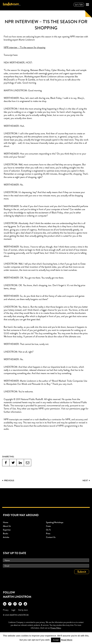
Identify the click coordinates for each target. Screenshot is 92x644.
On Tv (48, 530)
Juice (26, 610)
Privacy (6, 610)
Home (6, 522)
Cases (48, 526)
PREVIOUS (8, 480)
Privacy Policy (56, 628)
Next (86, 480)
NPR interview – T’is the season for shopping (24, 47)
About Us (7, 526)
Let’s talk (79, 5)
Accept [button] (56, 640)
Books (6, 533)
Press (48, 533)
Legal (13, 610)
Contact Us (51, 537)
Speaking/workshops (55, 522)
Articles (6, 537)
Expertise (7, 530)
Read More (67, 640)
